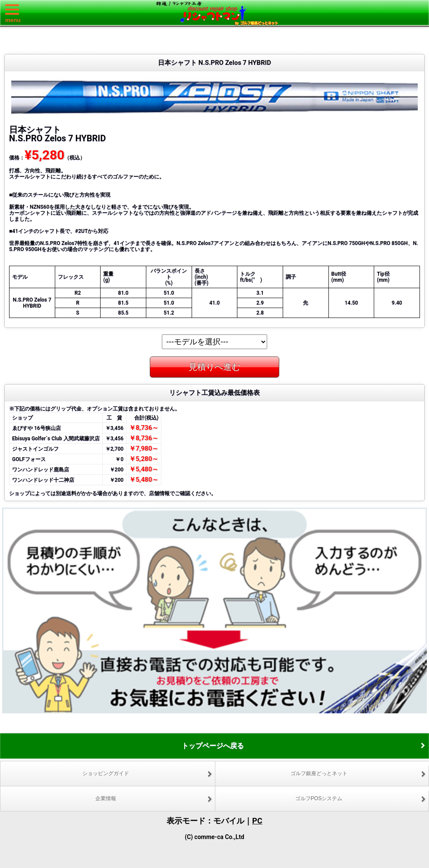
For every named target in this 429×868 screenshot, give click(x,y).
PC (257, 821)
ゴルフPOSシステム (319, 798)
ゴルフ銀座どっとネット (319, 773)
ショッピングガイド (106, 773)
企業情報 (106, 798)
